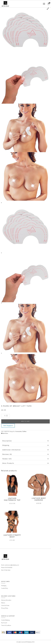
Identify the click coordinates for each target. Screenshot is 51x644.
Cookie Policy (5, 588)
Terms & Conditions (6, 625)
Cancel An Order (5, 606)
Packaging (4, 586)
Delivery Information (6, 600)
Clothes (24, 432)
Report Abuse (5, 433)
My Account (4, 623)
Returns (3, 603)
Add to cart (25, 421)
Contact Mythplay (6, 620)
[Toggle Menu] (44, 4)
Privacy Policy (5, 608)
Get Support (8, 426)
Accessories (19, 432)
